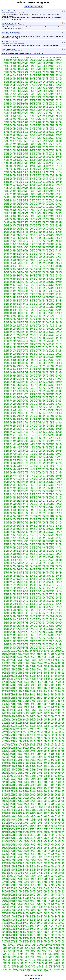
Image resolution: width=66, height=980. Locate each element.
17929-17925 (25, 318)
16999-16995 (59, 356)
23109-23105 (25, 101)
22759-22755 (25, 115)
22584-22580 (25, 123)
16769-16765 (33, 367)
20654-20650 (33, 204)
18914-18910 (16, 277)
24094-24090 (16, 59)
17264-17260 (25, 346)
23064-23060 (42, 102)
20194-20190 (42, 223)
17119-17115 (33, 352)
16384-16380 (33, 383)
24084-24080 (33, 59)
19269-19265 (8, 262)
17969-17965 (16, 317)
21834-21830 (50, 154)
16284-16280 (25, 387)
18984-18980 (16, 274)
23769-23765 (33, 73)
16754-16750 (59, 367)
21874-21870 (42, 152)
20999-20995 (42, 189)
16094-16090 (50, 395)
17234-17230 (16, 348)
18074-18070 (16, 312)
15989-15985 (50, 399)
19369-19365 (16, 258)
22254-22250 (50, 136)
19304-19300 (8, 261)
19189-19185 (25, 265)
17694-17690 (8, 328)
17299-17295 (25, 345)
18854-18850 (59, 278)
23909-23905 (33, 67)
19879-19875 (42, 236)
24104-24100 (57, 58)
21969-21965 (59, 148)
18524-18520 (25, 293)
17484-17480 (8, 337)
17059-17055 (16, 355)
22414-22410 (16, 130)
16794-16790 (50, 365)
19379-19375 (59, 256)
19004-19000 (42, 273)
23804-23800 (33, 71)
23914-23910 (25, 67)
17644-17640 (33, 330)
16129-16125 (50, 393)
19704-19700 (42, 243)
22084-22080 (42, 143)
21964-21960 (8, 149)
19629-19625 (50, 246)
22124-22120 (33, 142)
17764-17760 (8, 326)
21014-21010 (16, 189)
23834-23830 (42, 70)
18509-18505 (50, 293)
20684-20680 (42, 202)
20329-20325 (50, 217)
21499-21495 (25, 168)
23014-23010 (8, 105)
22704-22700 (59, 117)
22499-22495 (50, 126)
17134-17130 (8, 352)
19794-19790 (8, 240)
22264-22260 (33, 136)
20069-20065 (16, 229)
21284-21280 (33, 177)
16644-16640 (8, 373)
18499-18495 (8, 295)
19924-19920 (25, 234)
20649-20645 (42, 204)
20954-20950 (59, 190)
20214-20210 (8, 223)
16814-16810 (16, 365)
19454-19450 (50, 254)
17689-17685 (16, 328)
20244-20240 (16, 221)
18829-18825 (42, 280)
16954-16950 (16, 359)
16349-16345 (33, 384)
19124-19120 (16, 268)
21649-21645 (8, 162)
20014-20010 (50, 230)
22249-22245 (59, 136)
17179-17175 (50, 349)
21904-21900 (50, 151)
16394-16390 (16, 383)
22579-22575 (33, 123)
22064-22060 (16, 145)
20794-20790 (33, 198)
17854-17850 (33, 321)
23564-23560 (25, 81)
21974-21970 (50, 148)
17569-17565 (42, 333)
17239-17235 (8, 348)
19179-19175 (42, 265)
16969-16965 (50, 358)
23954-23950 (16, 65)
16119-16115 (8, 395)
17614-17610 (25, 331)
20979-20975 (16, 190)
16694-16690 (42, 370)
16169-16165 (42, 392)
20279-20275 (16, 220)
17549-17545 (16, 334)
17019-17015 (25, 356)
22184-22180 (50, 139)
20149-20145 (59, 224)
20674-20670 (59, 202)
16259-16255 (8, 389)
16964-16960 (59, 358)
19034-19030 (50, 271)
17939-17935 (8, 318)
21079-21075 (25, 186)
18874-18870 (25, 278)
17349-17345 (59, 342)
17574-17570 (33, 333)
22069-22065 (8, 145)
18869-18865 (33, 278)
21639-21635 (25, 162)
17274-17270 (8, 346)
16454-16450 (33, 380)
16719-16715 (59, 368)
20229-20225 (42, 221)
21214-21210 (33, 180)
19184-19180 (33, 265)
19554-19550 (59, 249)
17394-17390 (42, 340)
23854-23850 (8, 70)
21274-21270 (50, 177)
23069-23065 (33, 102)
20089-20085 (42, 227)
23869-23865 (42, 68)
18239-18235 (33, 305)
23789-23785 (59, 71)
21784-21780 (16, 156)
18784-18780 (59, 281)
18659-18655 (33, 287)
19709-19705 (33, 243)
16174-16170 (33, 392)
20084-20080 (50, 227)
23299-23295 (59, 92)
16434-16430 (8, 381)
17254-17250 (42, 346)
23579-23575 (59, 80)
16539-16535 (8, 377)
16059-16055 (50, 396)
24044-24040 (42, 61)
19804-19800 (50, 239)
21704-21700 (33, 159)
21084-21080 (16, 186)
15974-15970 (16, 401)
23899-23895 (50, 67)
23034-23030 (33, 104)
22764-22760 (16, 115)
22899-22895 (25, 109)
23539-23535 (8, 83)
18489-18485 (25, 295)
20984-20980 (8, 190)
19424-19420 (42, 255)
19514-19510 (8, 252)
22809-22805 (59, 112)
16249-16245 (25, 389)
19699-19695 (50, 243)
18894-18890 (50, 277)
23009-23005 (16, 105)
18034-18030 (25, 314)
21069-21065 (42, 186)
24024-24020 (16, 62)
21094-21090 (59, 184)
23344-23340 (42, 90)
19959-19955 (25, 233)
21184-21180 (25, 181)
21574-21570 (16, 165)
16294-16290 (8, 387)
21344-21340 (50, 174)
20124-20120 (42, 226)
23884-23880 (16, 68)
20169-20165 (25, 224)
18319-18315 (16, 302)
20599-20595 (8, 206)
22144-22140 (59, 140)
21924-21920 (16, 151)
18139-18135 (25, 309)
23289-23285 (16, 93)
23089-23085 (59, 101)
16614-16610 (59, 373)
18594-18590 (25, 290)
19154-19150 (25, 267)
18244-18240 (25, 305)
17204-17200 (8, 349)
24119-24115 (32, 58)
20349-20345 (16, 217)
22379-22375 (16, 131)
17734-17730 (59, 326)
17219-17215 (42, 348)
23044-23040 (16, 104)
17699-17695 (59, 327)
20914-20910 (8, 193)
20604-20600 (59, 205)
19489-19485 (50, 252)
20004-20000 (8, 231)
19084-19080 (25, 270)
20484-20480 (25, 211)
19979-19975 (50, 231)
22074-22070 (59, 143)
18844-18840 (16, 280)
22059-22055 (25, 145)
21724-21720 (59, 158)
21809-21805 (33, 155)
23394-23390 (16, 89)
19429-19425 (33, 255)
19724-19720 (8, 243)
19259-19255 (25, 262)
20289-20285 (59, 218)
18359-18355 (8, 301)
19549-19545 (8, 251)
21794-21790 (59, 155)
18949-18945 (16, 276)
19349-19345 (50, 258)
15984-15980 (59, 399)
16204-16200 (42, 390)
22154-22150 (42, 140)
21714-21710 (16, 159)
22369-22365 (33, 131)
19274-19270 (59, 261)
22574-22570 (42, 123)
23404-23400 (59, 87)
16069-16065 (33, 396)
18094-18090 (42, 311)
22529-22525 (59, 124)
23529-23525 (25, 83)
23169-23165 (42, 98)
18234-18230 (42, 305)
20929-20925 (42, 192)
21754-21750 (8, 158)
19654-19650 (8, 246)
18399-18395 (59, 298)
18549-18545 (42, 292)
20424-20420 (8, 214)
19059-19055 (8, 271)
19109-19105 (42, 268)
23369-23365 (59, 89)
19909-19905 (50, 234)
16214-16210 (25, 390)
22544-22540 (33, 124)
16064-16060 (42, 396)
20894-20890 (42, 193)
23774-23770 (25, 73)
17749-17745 (33, 326)
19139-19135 (50, 267)
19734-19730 (50, 242)
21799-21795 (50, 155)
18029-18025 (33, 314)
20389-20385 (8, 215)
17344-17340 (8, 343)
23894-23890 (59, 67)
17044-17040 (42, 355)
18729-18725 (33, 284)
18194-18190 (50, 306)
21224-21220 (16, 180)
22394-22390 (50, 130)
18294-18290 (59, 302)
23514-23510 (50, 83)
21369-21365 (8, 174)
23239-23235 (42, 95)
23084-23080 (8, 102)
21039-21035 (33, 187)
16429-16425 (16, 381)
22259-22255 (42, 136)
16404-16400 (59, 381)
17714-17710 (33, 327)
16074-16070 (25, 396)
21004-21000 (33, 189)
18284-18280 (16, 303)
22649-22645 (33, 120)
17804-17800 (59, 323)
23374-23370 (50, 89)
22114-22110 (50, 142)
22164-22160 (25, 140)
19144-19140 (42, 267)
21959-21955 (16, 149)
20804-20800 (16, 198)
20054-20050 (42, 229)
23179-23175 (25, 98)
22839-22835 (8, 112)
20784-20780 (50, 198)
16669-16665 (25, 371)
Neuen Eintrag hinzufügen (33, 6)
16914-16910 (25, 361)
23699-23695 (33, 76)
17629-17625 (59, 330)
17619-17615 (16, 331)
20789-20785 (42, 198)
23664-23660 (33, 77)
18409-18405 (42, 298)
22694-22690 (16, 118)
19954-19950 (33, 233)
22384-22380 (8, 131)
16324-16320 (16, 386)
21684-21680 (8, 161)
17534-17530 (42, 334)
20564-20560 (8, 208)
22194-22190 (33, 139)
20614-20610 (42, 205)
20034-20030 (16, 230)
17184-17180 (42, 349)
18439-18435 (50, 296)
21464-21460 (25, 170)
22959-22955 (42, 106)
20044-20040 (59, 229)
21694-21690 (50, 159)
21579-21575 (8, 165)
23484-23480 (42, 84)
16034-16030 (33, 398)
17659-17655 (8, 330)
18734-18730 (25, 284)
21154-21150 (16, 183)
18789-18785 (50, 281)
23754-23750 (59, 73)
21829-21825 (59, 154)
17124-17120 (25, 352)
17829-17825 (16, 323)
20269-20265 (33, 220)
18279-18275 (25, 303)
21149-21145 (25, 183)
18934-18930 (42, 276)
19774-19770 (42, 240)
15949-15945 (59, 401)
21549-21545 (59, 165)
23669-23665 (25, 77)
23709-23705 (16, 76)
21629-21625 (42, 162)
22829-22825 (25, 112)
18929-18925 (50, 276)
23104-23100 (33, 101)
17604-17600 (42, 331)
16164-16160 (50, 392)
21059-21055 (59, 186)
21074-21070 (33, 186)
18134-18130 (33, 309)
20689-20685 (33, 202)
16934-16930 (50, 359)
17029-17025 (8, 356)
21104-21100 (42, 184)
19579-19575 (16, 249)
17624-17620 (8, 331)
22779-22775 (50, 114)
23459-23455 (25, 86)
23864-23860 (50, 68)
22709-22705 (50, 117)
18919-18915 (8, 277)
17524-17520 (59, 334)
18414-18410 (33, 298)
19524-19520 (50, 251)
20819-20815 (50, 196)
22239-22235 (16, 137)
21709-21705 (25, 159)
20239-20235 (25, 221)
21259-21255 (16, 179)
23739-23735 (25, 74)
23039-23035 (25, 104)
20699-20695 (16, 202)
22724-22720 (25, 117)
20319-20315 (8, 218)
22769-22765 (8, 115)
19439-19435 (16, 255)
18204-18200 (33, 306)
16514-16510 (50, 377)
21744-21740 (25, 158)
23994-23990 (8, 64)
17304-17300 (16, 345)
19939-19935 (59, 233)
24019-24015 (25, 62)
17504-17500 (33, 336)
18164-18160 (42, 308)
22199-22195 (25, 139)
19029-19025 (59, 271)
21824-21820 (8, 155)
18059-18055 (42, 312)
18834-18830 (33, 280)
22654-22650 (25, 120)
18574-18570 (59, 290)
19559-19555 (50, 249)
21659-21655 (50, 161)
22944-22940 (8, 108)
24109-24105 (49, 58)
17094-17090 (16, 353)
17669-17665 (50, 328)
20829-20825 (33, 196)
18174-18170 (25, 308)
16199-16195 (50, 390)
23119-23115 (8, 101)
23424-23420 (25, 87)
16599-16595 (25, 374)
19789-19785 (16, 240)
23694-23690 (42, 76)
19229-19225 (16, 264)
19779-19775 (33, 240)
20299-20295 (42, 218)
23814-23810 (16, 71)
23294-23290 (8, 93)
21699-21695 (42, 159)
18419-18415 (25, 298)
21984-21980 (33, 148)
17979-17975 (59, 315)
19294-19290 (25, 261)
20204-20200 (25, 223)
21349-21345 (42, 174)
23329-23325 (8, 92)
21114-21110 (25, 184)
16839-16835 (33, 364)
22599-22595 (59, 121)
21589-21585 (50, 164)
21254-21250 (25, 179)
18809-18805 (16, 281)
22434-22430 (42, 129)
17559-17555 (59, 333)
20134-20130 (25, 226)
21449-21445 (50, 170)
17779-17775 (42, 324)
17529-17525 (50, 334)
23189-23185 (8, 98)
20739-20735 (8, 201)
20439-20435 (42, 212)
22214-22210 (59, 137)
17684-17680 (25, 328)
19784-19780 (25, 240)
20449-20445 (25, 212)
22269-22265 (25, 136)
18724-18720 (42, 284)
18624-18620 (33, 289)
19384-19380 (50, 256)
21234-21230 (59, 179)
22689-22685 (25, 118)
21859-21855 (8, 154)
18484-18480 (33, 295)
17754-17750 (25, 326)
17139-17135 (59, 351)
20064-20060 (25, 229)
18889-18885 (59, 277)
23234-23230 (50, 95)
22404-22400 (33, 130)
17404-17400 (25, 340)
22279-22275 (8, 136)
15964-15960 (33, 401)
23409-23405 (50, 87)
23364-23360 (8, 90)
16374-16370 (50, 383)
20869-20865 (25, 195)
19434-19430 (25, 255)
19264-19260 (16, 262)
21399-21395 (16, 173)
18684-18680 (50, 286)
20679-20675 (50, 202)
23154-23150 (8, 99)
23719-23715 (59, 74)
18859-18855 (50, 278)
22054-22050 (33, 145)
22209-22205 (8, 139)
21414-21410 (50, 171)
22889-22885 (42, 109)
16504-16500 (8, 378)
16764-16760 (42, 367)
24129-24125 (15, 58)
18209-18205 (25, 306)
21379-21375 (50, 173)
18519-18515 (33, 293)
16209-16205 (33, 390)
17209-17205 (59, 348)
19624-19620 (59, 246)
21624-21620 (50, 162)
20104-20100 (16, 227)
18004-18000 (16, 315)
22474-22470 (33, 127)
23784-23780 (8, 73)
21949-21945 (33, 149)
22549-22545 (25, 124)
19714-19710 (25, 243)
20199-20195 (33, 223)
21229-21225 (8, 180)
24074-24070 (50, 59)
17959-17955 (33, 317)
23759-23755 (50, 73)
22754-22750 (33, 115)
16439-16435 (59, 380)
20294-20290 (50, 218)
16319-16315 (25, 386)
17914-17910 (50, 318)
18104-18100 (25, 311)
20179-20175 (8, 224)
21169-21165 (50, 181)
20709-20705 (59, 201)
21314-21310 (42, 176)
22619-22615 (25, 121)
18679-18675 (59, 286)
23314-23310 (33, 92)
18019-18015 (50, 314)
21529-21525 (33, 167)
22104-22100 (8, 143)
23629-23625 (33, 79)
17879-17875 (50, 320)
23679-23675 (8, 77)
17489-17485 (59, 336)
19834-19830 (59, 237)
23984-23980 (25, 64)
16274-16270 (42, 387)
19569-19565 (33, 249)
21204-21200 (50, 180)
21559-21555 (42, 165)
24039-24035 (50, 61)
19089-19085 (16, 270)
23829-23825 (50, 70)
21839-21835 (42, 154)
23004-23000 (25, 105)
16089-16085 (59, 395)
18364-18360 (59, 299)
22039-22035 (59, 145)
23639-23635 (16, 79)
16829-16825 (50, 364)
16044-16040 (16, 398)
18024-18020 (42, 314)
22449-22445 (16, 129)
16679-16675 (8, 371)
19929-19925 (16, 234)
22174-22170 (8, 140)
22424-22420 (59, 129)
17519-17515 (8, 336)
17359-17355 (42, 342)
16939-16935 (42, 359)
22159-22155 (33, 140)
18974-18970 (33, 274)
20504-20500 (50, 209)
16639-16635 (16, 373)
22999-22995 (33, 105)
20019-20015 (42, 230)
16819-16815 (8, 365)
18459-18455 (16, 296)
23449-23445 (42, 86)
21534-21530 (25, 167)
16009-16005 (16, 399)
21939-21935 (50, 149)
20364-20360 (50, 215)
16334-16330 (59, 384)
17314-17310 (59, 343)
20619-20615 (33, 205)
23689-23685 (50, 76)
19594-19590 (50, 248)
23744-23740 (16, 74)
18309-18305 (33, 302)
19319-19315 (42, 259)
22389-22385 (59, 130)
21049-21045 (16, 187)
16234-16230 (50, 389)
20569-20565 (59, 206)
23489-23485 (33, 84)
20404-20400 (42, 214)
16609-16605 (8, 374)
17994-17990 (33, 315)
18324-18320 (8, 302)
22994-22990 (42, 105)
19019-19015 (16, 273)
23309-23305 (42, 92)
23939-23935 (42, 65)
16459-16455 (25, 380)
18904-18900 (33, 277)
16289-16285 (16, 387)
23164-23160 (50, 98)
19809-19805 (42, 239)
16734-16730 (33, 368)
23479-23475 (50, 84)
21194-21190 (8, 181)
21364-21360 (16, 174)
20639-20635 (59, 204)
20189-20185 (50, 223)
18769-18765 (25, 283)
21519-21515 (50, 167)
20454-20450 (16, 212)
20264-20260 (42, 220)
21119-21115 (16, 184)
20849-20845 (59, 195)
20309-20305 (25, 218)
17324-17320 (42, 343)
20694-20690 (25, 202)
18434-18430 (59, 296)
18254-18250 (8, 305)
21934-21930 (59, 149)
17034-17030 (59, 355)
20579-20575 (42, 206)
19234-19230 (8, 264)
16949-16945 (25, 359)
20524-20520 (16, 209)
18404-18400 (50, 298)
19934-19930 (8, 234)
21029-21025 (50, 187)
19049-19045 (25, 271)
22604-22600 (50, 121)
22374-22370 (25, 131)
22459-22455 (59, 127)
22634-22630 (59, 120)
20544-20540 (42, 208)
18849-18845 (8, 280)
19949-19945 (42, 233)
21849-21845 (25, 154)
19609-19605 (25, 248)
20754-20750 (42, 199)
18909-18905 (25, 277)
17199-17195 (16, 349)
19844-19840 (42, 237)
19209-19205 (50, 264)
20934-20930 (33, 192)
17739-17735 (50, 326)
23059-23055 (50, 102)
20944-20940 (16, 192)
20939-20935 (25, 192)
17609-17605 (33, 331)
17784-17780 (33, 324)
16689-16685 (50, 370)
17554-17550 (8, 334)
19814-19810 (33, 239)
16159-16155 (59, 392)
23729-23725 (42, 74)
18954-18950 (8, 276)
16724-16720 (50, 368)
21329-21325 (16, 176)
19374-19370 (8, 258)
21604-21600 (25, 164)
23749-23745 (8, 74)
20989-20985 (59, 189)
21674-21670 (25, 161)
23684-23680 (59, 76)
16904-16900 (42, 361)
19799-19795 (59, 239)
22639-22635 (50, 120)
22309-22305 (16, 134)
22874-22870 (8, 111)
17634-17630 (50, 330)
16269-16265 (50, 387)
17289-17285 (42, 345)
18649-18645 (50, 287)
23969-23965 (50, 64)
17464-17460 (42, 337)
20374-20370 (33, 215)
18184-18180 (8, 308)
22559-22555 (8, 124)
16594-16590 (33, 374)
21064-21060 (50, 186)
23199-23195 (50, 96)
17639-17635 (42, 330)
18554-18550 (33, 292)
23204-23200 (42, 96)
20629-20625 (16, 205)
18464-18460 (8, 296)
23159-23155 (59, 98)
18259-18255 (59, 303)
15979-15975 (8, 401)
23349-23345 (33, 90)
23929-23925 (59, 65)
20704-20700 (8, 202)
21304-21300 (59, 176)
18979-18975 (25, 274)
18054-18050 (50, 312)
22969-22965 (25, 106)
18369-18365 (50, 299)
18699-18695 (25, 286)
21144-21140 (33, 183)
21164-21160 (59, 181)
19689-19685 (8, 245)
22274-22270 (16, 136)
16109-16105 (25, 395)
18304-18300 (42, 302)
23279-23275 (33, 93)
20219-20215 (59, 221)
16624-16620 (42, 373)
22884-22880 (50, 109)
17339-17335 (16, 343)
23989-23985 (16, 64)
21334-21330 (8, 176)
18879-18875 (16, 278)
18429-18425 (8, 298)
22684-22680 (33, 118)
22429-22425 (50, 129)
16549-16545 (50, 376)
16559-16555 (33, 376)
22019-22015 (33, 146)
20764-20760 (25, 199)
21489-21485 (42, 168)
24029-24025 (8, 62)
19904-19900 (59, 234)
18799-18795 (33, 281)
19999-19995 (16, 231)
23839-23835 (33, 70)
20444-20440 (33, 212)
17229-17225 (25, 348)
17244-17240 (59, 346)
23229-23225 (59, 95)
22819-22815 (42, 112)
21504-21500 (16, 168)
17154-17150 (33, 351)
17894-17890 (25, 320)
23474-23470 (59, 84)
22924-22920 (42, 108)
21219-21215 (25, 180)
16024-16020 (50, 398)
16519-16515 (42, 377)
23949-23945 (25, 65)
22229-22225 (33, 137)
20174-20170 (16, 224)
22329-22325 (42, 133)
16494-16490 (25, 378)
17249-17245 (50, 346)
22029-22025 (16, 146)
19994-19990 (25, 231)
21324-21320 (25, 176)
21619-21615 (59, 162)
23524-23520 (33, 83)
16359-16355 (16, 384)
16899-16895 (50, 361)
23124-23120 (59, 99)
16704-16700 (25, 370)
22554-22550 (16, 124)
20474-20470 (42, 211)
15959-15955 (42, 401)
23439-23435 (59, 86)
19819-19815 (25, 239)
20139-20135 (16, 226)
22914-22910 (59, 108)
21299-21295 (8, 177)
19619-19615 (8, 248)
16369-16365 (59, 383)
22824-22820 (33, 112)
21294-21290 (16, 177)
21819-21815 (16, 155)
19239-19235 (59, 262)
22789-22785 (33, 114)
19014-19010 (25, 273)
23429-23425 (16, 87)
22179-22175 (59, 139)
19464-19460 (33, 254)
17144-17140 (50, 351)
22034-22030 (8, 146)
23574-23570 (8, 81)
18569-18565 (8, 292)
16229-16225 (59, 389)
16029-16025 (42, 398)
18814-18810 (8, 281)
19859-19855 (16, 237)
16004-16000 (25, 399)
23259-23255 (8, 95)
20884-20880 (59, 193)
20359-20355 (59, 215)
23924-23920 (8, 67)
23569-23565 (16, 81)
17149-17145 (42, 351)
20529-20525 (8, 209)
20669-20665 (8, 204)
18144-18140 (16, 309)
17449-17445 (8, 339)
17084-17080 (33, 353)
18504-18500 (59, 293)
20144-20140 (8, 226)
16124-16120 (59, 393)
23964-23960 (59, 64)
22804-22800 (8, 114)
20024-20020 (33, 230)
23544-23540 (59, 81)
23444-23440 (50, 86)
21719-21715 (8, 159)
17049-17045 (33, 355)
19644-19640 (25, 246)
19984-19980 (42, 231)
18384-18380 (25, 299)
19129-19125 (8, 268)
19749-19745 (25, 242)
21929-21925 (8, 151)
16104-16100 (33, 395)
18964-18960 (50, 274)
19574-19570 (25, 249)
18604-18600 (8, 290)
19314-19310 (50, 259)
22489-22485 (8, 127)
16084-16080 (8, 396)
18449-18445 (33, 296)
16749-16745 (8, 368)
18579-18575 (50, 290)
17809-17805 (50, 323)
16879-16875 (25, 362)
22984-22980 (59, 105)
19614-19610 (16, 248)
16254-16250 (16, 389)
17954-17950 (42, 317)
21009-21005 (25, 189)
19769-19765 (50, 240)
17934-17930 (16, 318)
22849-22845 (50, 111)
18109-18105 (16, 311)
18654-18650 (42, 287)
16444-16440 (50, 380)
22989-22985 (50, 105)
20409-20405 (33, 214)
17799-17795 (8, 324)
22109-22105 (59, 142)
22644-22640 (42, 120)
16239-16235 (42, 389)
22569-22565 (50, 123)
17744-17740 (42, 326)
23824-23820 (59, 70)
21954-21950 (25, 149)
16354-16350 (25, 384)
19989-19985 (33, 231)
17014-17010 (33, 356)
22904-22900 (16, 109)
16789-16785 (59, 365)
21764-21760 (50, 156)
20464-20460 (59, 211)
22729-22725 (16, 117)
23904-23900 (42, 67)
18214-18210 (16, 306)
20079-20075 (59, 227)
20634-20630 (8, 205)
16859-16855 (59, 362)
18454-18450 (25, 296)
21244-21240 (42, 179)
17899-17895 (16, 320)
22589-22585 (16, 123)
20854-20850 (50, 195)
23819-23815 (8, 71)
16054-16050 (59, 396)
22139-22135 (8, 142)
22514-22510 (25, 126)
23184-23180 (16, 98)
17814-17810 (42, 323)
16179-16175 (25, 392)
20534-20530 (59, 208)
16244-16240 (33, 389)
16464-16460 (16, 380)
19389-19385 (42, 256)
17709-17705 (42, 327)
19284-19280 (42, 261)
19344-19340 (59, 258)
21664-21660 (42, 161)
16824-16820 (59, 364)
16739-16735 (25, 368)
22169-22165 (16, 140)
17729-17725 (8, 327)
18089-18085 (50, 311)
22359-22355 (50, 131)
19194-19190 (16, 265)
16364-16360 (8, 384)
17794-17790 (16, 324)
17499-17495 (42, 336)
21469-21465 (16, 170)
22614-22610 (33, 121)
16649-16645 (59, 371)
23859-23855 (59, 68)
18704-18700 (16, 286)
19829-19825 (8, 239)
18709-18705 (8, 286)
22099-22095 (16, 143)
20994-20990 (50, 189)
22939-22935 (16, 108)
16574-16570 (8, 376)
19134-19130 (59, 267)
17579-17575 (25, 333)
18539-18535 (59, 292)
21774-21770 (33, 156)
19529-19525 (42, 251)
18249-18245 (16, 305)
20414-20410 (25, 214)
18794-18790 (42, 281)
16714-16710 (8, 370)
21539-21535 (16, 167)
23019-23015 (59, 104)
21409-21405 (59, 171)
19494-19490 (42, 252)
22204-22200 (16, 139)
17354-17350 (50, 342)
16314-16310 (33, 386)
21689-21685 (59, 159)
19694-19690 (59, 243)
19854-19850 (25, 237)
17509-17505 (25, 336)
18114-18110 (8, 311)
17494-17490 (50, 336)
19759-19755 (8, 242)
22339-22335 (25, 133)
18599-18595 (16, 290)
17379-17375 (8, 342)
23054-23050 (59, 102)
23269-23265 (50, 93)
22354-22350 (59, 131)
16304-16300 (50, 386)
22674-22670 (50, 118)
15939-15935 (16, 402)
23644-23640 (8, 79)
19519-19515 (59, 251)
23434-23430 (8, 87)
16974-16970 (42, 358)
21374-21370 (59, 173)
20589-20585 (25, 206)
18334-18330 (50, 301)
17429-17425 (42, 339)
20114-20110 (59, 226)
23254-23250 (16, 95)
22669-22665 (59, 118)
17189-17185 (33, 349)
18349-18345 (25, 301)
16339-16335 (50, 384)
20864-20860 (33, 195)
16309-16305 (42, 386)
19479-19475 (8, 254)
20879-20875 (8, 195)
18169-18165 (33, 308)
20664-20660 (16, 204)
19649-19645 (16, 246)
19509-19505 (16, 252)
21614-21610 (8, 164)
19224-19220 (25, 264)
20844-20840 (8, 196)
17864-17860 (16, 321)
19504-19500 (25, 252)
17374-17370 (16, 342)
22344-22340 (16, 133)
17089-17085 (25, 353)
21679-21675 (16, 161)
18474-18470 (50, 295)
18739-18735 (16, 284)
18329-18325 (59, 301)
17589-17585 (8, 333)
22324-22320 (50, 133)
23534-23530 (16, 83)
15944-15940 (8, 402)
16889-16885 (8, 362)
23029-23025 (42, 104)
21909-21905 (42, 151)
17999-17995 (25, 315)
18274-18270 (33, 303)
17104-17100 (59, 352)
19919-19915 (33, 234)
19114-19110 (33, 268)
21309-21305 (50, 176)
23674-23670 (16, 77)
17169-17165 (8, 351)
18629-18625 (25, 289)
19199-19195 (8, 265)
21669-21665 (33, 161)
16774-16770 (25, 367)
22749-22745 (42, 115)
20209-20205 (16, 223)
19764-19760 (59, 240)
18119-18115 (59, 309)
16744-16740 (16, 368)
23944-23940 (33, 65)
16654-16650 (50, 371)
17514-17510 (16, 336)
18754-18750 (50, 283)
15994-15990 (42, 399)
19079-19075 (33, 270)
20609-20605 (50, 205)
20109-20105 (8, 227)
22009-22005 (50, 146)
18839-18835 (25, 280)
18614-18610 (50, 289)
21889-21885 (16, 152)
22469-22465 (42, 127)
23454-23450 (33, 86)
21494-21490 (33, 168)
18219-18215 (8, 306)
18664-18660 (25, 287)
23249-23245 (25, 95)
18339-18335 (42, 301)
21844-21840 (33, 154)
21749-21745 (16, 158)
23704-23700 (25, 76)
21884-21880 (25, 152)
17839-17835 (59, 321)
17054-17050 (25, 355)
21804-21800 (42, 155)
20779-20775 (59, 198)
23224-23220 (8, 96)
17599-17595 (50, 331)
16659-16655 (42, 371)
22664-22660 (8, 120)
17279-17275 (59, 345)
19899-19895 (8, 236)
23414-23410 (42, 87)
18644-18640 (59, 287)
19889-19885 (25, 236)
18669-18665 (16, 287)
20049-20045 (50, 229)
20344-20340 (25, 217)
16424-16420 (25, 381)
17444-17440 (16, 339)
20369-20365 (42, 215)
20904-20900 (25, 193)
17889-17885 (33, 320)
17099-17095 (8, 353)
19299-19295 (16, 261)
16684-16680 (59, 370)
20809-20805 (8, 198)
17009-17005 (42, 356)
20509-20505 (42, 209)
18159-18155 (50, 308)
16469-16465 (8, 380)
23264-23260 (59, 93)
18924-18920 (59, 276)
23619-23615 (50, 79)
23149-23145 (16, 99)
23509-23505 (59, 83)
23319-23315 (25, 92)
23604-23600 (16, 80)
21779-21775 (25, 156)
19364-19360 (25, 258)
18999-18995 (50, 273)
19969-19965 (8, 233)
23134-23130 (42, 99)
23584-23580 (50, 80)
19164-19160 (8, 267)
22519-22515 (16, 126)
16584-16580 (50, 374)
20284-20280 (8, 220)
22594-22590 (8, 123)
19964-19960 (16, 233)
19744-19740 (33, 242)
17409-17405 (16, 340)
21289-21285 (25, 177)
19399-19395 (25, 256)
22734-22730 (8, 117)
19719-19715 (16, 243)
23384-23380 (33, 89)
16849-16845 (16, 364)
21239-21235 (50, 179)
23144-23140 (25, 99)
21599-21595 (33, 164)
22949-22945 (59, 106)
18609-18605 (59, 289)
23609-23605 (8, 80)
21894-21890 (8, 152)
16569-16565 (16, 376)
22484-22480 (16, 127)
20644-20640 (50, 204)
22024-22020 (25, 146)
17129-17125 (16, 352)
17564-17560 (50, 333)
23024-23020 (50, 104)
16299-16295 (59, 386)
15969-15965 (25, 401)
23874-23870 (33, 68)
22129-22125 (25, 142)
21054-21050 (8, 187)
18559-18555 (25, 292)
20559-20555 (16, 208)
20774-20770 (8, 199)
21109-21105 (33, 184)
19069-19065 (50, 270)
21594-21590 (42, 164)
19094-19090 (8, 270)
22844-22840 (59, 111)
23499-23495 (16, 84)
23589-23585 (42, 80)
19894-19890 (16, 236)
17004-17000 (50, 356)
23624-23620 (42, 79)
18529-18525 (16, 293)
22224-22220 (42, 137)
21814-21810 (25, 155)
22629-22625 (8, 121)
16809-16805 (25, 365)
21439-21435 (8, 171)
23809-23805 (25, 71)
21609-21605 (16, 164)
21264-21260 (8, 179)
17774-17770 (50, 324)
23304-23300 (50, 92)
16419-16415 (33, 381)
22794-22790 (25, 114)
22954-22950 (50, 106)
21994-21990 (16, 148)
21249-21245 (33, 179)
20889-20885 (50, 193)
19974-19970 (59, 231)
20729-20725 (25, 201)
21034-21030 (42, 187)
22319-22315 (59, 133)
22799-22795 (16, 114)
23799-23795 (42, 71)
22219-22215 (50, 137)
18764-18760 (33, 283)
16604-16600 (16, 374)
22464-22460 (50, 127)
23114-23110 (16, 101)
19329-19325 (25, 259)
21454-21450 (42, 170)
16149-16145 (16, 393)
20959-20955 (50, 190)
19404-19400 (16, 256)
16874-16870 (33, 362)
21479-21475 (59, 168)
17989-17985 (42, 315)
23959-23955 (8, 65)
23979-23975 (33, 64)
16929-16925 (59, 359)
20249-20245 (8, 221)
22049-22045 (42, 145)
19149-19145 (33, 267)
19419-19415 (50, 255)
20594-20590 (16, 206)
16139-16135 (33, 393)
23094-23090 (50, 101)
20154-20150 (50, 224)
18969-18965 (42, 274)
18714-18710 (59, 284)
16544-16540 (59, 376)
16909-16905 (33, 361)
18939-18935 (33, 276)
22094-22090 (25, 143)
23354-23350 (25, 90)
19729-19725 (59, 242)
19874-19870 (50, 236)
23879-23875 (25, 68)
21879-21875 (33, 152)
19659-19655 (59, 245)
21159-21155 (8, 183)
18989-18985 (8, 274)
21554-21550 (50, 165)
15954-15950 (50, 401)
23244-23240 (33, 95)
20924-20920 (50, 192)
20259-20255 (50, 220)
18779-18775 (8, 283)
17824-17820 (25, 323)
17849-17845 (42, 321)
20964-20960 (42, 190)
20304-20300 (33, 218)
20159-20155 (42, 224)
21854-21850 (16, 154)
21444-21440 (59, 170)
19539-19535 (25, 251)
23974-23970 (42, 64)
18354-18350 (16, 301)
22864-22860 (25, 111)
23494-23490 (25, 84)
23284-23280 (25, 93)
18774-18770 (16, 283)
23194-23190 (59, 96)
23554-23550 (42, 81)
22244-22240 (8, 137)
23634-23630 (25, 79)
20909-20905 (16, 193)
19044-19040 (33, 271)
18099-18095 (33, 311)
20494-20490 (8, 211)
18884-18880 (8, 278)
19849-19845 (33, 237)
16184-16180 (16, 392)
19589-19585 (59, 248)
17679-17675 (33, 328)
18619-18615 (42, 289)
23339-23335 (50, 90)
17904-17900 (8, 320)
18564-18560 (16, 292)
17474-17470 (25, 337)
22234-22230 (25, 137)
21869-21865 (50, 152)
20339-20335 (33, 217)
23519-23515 (42, 83)
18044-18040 (8, 314)
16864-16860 (50, 362)
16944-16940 (33, 359)
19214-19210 (42, 264)
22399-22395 (42, 130)
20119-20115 (50, 226)
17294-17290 (33, 345)
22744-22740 (50, 115)
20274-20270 (25, 220)
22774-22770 (59, 114)
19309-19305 (59, 259)
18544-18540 (50, 292)
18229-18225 (50, 305)
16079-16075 (16, 396)
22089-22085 (33, 143)
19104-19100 (50, 268)
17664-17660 (59, 328)
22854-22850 (42, 111)
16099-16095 (42, 395)
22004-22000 (59, 146)
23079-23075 (16, 102)
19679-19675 (25, 245)
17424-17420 (50, 339)
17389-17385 (50, 340)
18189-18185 (59, 306)
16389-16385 (25, 383)
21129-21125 (59, 183)
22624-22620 (16, 121)
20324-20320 (59, 217)
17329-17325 (33, 343)
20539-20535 (50, 208)
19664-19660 (50, 245)
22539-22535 (42, 124)
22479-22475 (25, 127)
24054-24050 (25, 61)
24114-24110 (40, 58)
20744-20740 (59, 199)
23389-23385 (25, 89)
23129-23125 (50, 99)
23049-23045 (8, 104)
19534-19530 (33, 251)
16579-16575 (59, 374)
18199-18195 (42, 306)
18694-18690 (33, 286)
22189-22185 (42, 139)
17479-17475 (16, 337)
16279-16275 (33, 387)
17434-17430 (33, 339)
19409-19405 (8, 256)
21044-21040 (25, 187)
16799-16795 (42, 365)
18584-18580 (42, 290)
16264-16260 (59, 387)
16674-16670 (16, 371)
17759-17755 (16, 326)
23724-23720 (50, 74)
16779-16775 (16, 367)
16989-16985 (16, 358)
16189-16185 (8, 392)
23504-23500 (8, 84)
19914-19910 (42, 234)
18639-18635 (8, 289)
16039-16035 (25, 398)
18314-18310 (25, 302)
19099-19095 (59, 268)
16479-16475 (50, 378)
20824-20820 (42, 196)
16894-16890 (59, 361)
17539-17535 (33, 334)
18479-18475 (42, 295)
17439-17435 (25, 339)
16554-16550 (42, 376)
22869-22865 (16, 111)
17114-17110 (42, 352)
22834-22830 (16, 112)
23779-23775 (16, 73)
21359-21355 (25, 174)
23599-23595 (25, 80)
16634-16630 (25, 373)
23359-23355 (16, 90)
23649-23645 (59, 77)
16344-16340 (42, 384)
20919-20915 (59, 192)
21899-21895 (59, 151)
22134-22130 (16, 142)
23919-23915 (16, 67)
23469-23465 (8, 86)
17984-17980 (50, 315)
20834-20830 (25, 196)
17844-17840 (50, 321)
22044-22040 (50, 145)
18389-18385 (16, 299)
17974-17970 (8, 317)
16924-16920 (8, 361)
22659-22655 (16, 120)
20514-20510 (33, 209)
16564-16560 (25, 376)
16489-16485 (33, 378)
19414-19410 (59, 255)
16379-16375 (42, 383)
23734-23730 (33, 74)
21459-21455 (33, 170)
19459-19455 (42, 254)
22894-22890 (33, 109)
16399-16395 (8, 383)
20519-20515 (25, 209)
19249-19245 (42, 262)
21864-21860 (59, 152)
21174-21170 (42, 181)
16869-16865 (42, 362)
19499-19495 (33, 252)
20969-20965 (33, 190)
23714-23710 (8, 76)
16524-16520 (33, 377)
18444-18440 (42, 296)
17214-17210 (50, 348)
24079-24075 (42, 59)
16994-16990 (8, 358)
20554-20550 (25, 208)
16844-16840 (25, 364)
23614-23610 (59, 79)
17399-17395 (33, 340)
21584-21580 (59, 164)
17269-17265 (16, 346)
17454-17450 (59, 337)
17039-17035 (50, 355)
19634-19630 (42, 246)
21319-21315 (33, 176)
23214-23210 (25, 96)
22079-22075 (50, 143)
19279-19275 (50, 261)
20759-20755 (33, 199)
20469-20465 (50, 211)
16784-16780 (8, 367)
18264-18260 (50, 303)
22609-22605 (42, 121)
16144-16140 (25, 393)
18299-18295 (50, 302)
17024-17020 (16, 356)
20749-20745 (50, 199)
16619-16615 (50, 373)
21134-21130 (50, 183)
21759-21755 (59, 156)
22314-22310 (8, 134)
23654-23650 (50, 77)
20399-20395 (50, 214)
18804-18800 (25, 281)
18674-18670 (8, 287)
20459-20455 (8, 212)
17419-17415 (59, 339)
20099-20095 (25, 227)
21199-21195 (59, 180)
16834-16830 (42, 364)
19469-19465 (25, 254)
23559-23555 (33, 81)
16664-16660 (33, 371)
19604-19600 (33, 248)
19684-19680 (16, 245)
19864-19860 (8, 237)
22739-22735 (59, 115)
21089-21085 (8, 186)
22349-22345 (8, 133)
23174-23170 (33, 98)
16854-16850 (8, 364)
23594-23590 (33, 80)
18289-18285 (8, 303)
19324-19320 (33, 259)
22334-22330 (33, 133)
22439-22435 (33, 129)
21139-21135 (42, 183)
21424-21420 (33, 171)
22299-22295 (33, 134)
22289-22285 (50, 134)
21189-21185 (16, 181)
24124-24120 (23, 58)
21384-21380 (42, 173)
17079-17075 (42, 353)
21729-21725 (50, 158)
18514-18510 (42, 293)
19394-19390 (33, 256)
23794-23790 (50, 71)
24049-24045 (33, 61)
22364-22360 (42, 131)
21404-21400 (8, 173)
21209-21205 (42, 180)
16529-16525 (25, 377)
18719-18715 (50, 284)
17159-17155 (25, 351)
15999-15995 (33, 399)
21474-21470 (8, 170)
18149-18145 (8, 309)
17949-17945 (50, 317)
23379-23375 (42, 89)
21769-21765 (42, 156)
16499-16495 (16, 378)
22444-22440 (25, 129)
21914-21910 (33, 151)
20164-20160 (33, 224)
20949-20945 (8, 192)
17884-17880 (42, 320)
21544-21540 (8, 167)
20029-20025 (25, 230)
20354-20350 (8, 217)
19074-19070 (42, 270)
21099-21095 (50, 184)
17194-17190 (25, 349)
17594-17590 (59, 331)
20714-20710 (50, 201)
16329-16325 (8, 386)
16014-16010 (8, 399)
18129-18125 (42, 309)
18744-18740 (8, 284)
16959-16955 (8, 359)
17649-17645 (25, 330)
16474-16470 (59, 378)
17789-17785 (25, 324)
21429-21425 (25, 171)
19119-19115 (25, 268)
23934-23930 (50, 65)
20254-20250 (59, 220)
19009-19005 (33, 273)
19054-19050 (16, 271)
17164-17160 (16, 351)
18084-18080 (59, 311)
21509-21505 (8, 168)
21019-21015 (8, 189)
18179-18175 (16, 308)
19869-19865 (59, 236)
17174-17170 (59, 349)
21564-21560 (33, 165)
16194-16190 (59, 390)
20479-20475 (33, 211)
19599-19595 (42, 248)
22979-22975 (8, 106)
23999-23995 (59, 62)
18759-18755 (42, 283)
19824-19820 (16, 239)
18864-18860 (42, 278)
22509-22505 (33, 126)
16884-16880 (16, 362)
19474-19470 (16, 254)
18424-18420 (16, 298)
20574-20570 (50, 206)
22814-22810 (50, 112)
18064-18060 (33, 312)
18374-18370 (42, 299)
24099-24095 (8, 59)
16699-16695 (33, 370)
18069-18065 (25, 312)
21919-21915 (25, 151)
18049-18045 (59, 312)
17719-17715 (25, 327)
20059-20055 (33, 229)
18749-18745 (59, 283)
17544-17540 (25, 334)
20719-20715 (42, 201)
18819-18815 (59, 280)
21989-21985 (25, 148)
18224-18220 (59, 305)
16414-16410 (42, 381)
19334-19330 (16, 259)
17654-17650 (16, 330)
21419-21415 (42, 171)
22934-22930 (25, 108)
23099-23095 (42, 101)
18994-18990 (59, 273)
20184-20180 (59, 223)
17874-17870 (59, 320)
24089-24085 (25, 59)
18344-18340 (33, 301)
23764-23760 (42, 73)
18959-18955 (59, 274)
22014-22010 (42, 146)
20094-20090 (33, 227)
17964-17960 (25, 317)
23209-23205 (33, 96)
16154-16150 (8, 393)
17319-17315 (50, 343)
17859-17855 (25, 321)
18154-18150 (59, 308)
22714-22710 (42, 117)
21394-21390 (25, 173)
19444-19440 (8, 255)
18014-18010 (59, 314)
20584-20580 (33, 206)
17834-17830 (8, 323)
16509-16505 (59, 377)
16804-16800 (33, 365)
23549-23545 (50, 81)
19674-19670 (33, 245)
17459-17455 (50, 337)
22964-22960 (33, 106)
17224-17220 (33, 348)
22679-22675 (42, 118)
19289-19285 (33, 261)
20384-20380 (16, 215)
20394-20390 (59, 214)
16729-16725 (42, 368)
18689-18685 (42, 286)
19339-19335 (8, 259)
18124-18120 (50, 309)
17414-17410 (8, 340)
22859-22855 (33, 111)
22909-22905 (8, 109)
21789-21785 (8, 156)
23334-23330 (59, 90)
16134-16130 (42, 393)
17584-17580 (16, 333)
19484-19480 (59, 252)
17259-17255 (33, 346)
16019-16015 (59, 398)
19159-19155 (16, 267)
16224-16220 (8, 390)
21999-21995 (8, 148)
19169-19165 (59, 265)
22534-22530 (50, 124)
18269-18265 (42, 303)
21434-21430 (16, 171)
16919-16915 (16, 361)
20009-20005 (59, 230)
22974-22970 (16, 106)
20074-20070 (8, 229)
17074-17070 (50, 353)
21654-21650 (59, 161)
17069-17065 (59, 353)
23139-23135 (33, 99)
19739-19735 (42, 242)
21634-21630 (33, 162)
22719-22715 (33, 117)
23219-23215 (16, 96)
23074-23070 (25, 102)
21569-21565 (25, 165)
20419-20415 (16, 214)
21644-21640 (16, 162)
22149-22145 (50, 140)
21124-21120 (8, 184)
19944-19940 (50, 233)
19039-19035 (42, 271)
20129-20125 (33, 226)
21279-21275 (42, 177)
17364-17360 (33, 342)
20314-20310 (16, 218)
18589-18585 (33, 290)
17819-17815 (33, 323)
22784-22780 (42, 114)
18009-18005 (8, 315)
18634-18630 (16, 289)
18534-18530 (8, 293)
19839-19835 (50, 237)
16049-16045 (8, 398)
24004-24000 (50, 62)
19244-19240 (50, 262)
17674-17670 (42, 328)
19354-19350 (42, 258)
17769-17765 (59, 324)
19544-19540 (16, 251)
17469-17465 (33, 337)
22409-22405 (25, 130)
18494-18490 (16, 295)
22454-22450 (8, 129)
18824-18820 (50, 280)
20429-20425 (59, 212)
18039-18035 (16, 314)
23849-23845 (16, 70)
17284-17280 (50, 345)
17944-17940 (59, 317)
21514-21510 (59, 167)
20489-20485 (16, 211)
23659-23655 (42, 77)
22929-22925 (33, 108)
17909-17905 (59, 318)
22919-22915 (50, 108)
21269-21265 (59, 177)
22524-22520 (8, 126)
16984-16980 (25, 358)
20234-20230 (33, 221)
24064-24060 (8, 61)
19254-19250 (33, 262)
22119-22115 (42, 142)
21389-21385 (33, 173)
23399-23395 (8, 89)
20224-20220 (50, 221)
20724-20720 (33, 201)
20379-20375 (25, 215)
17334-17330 (25, 343)
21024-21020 (59, 187)
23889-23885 (8, 68)
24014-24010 (33, 62)
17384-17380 (59, 340)
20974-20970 (25, 190)
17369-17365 (25, 342)
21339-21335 (59, 174)
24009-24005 (42, 62)
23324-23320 (16, 92)
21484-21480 (50, 168)
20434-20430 (50, 212)
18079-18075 (8, 312)
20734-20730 (16, 201)
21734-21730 (42, 158)
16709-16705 (16, 370)
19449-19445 (59, 254)
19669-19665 (42, 245)
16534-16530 (16, 377)
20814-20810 (59, 196)
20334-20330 (42, 217)
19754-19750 (16, 242)
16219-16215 (16, 390)
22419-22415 (8, 130)
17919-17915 (42, 318)
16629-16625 (33, 373)
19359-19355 (33, 258)
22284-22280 (59, 134)
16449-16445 (42, 380)
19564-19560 (42, 249)
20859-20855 (42, 195)
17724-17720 (16, 327)
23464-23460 (16, 86)
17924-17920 (33, 318)
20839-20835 (16, 196)
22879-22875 (59, 109)
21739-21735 (33, 158)
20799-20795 (25, 198)
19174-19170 (50, 265)
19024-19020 (8, 273)
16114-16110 (16, 395)
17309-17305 (8, 345)
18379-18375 (33, 299)
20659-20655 (25, 204)
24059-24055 (16, 61)
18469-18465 (59, 295)
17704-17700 (50, 327)
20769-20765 (16, 199)
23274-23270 (42, 93)
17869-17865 (8, 321)
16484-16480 (42, 378)
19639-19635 (33, 246)
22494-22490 (59, 126)
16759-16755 (50, 367)
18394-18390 (8, 299)
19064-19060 (59, 270)
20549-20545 (33, 208)
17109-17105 (50, 352)
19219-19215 (33, 264)
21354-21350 (33, 174)
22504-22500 (42, 126)
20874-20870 (16, 195)
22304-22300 (25, 134)
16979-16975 (33, 358)
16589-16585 (42, 374)
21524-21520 (42, 167)
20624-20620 (25, 205)
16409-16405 (50, 381)
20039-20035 (8, 230)
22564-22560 (59, 123)
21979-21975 (42, 148)
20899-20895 (33, 193)
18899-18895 (42, 277)
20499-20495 (59, 209)
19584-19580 (8, 249)
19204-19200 (59, 264)
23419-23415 (33, 87)
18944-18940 (25, 276)
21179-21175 (33, 181)
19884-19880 (33, 236)
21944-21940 (42, 149)
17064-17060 (8, 355)
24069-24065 (59, 59)
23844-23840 (25, 70)
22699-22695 (8, 118)
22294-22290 (42, 134)
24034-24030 (59, 61)
